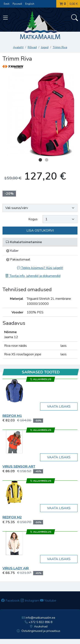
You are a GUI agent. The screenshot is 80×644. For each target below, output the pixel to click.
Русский (17, 4)
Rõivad (32, 47)
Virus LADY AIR (16, 568)
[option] (40, 114)
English (30, 4)
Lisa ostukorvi (40, 231)
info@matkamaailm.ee (39, 618)
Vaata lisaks (59, 407)
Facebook (10, 601)
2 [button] (47, 160)
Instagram (30, 601)
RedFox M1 (12, 416)
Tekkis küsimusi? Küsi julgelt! (40, 268)
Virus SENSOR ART (19, 467)
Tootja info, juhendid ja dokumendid (33, 276)
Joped (45, 47)
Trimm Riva (60, 47)
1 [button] (40, 160)
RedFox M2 (12, 517)
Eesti (7, 4)
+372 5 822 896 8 (39, 622)
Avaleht (18, 47)
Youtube (48, 601)
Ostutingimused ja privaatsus (39, 631)
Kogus (33, 219)
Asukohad (39, 626)
